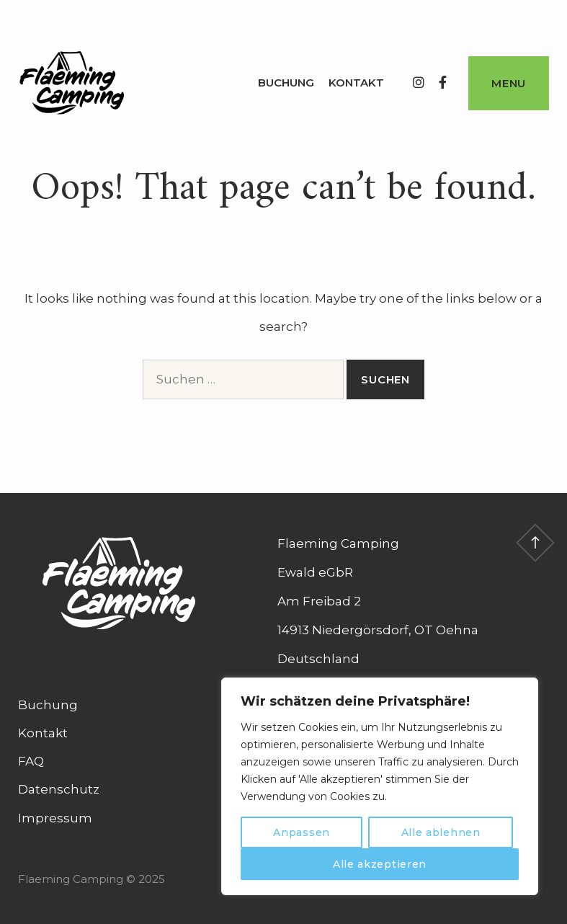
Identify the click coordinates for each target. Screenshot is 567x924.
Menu (509, 83)
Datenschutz (59, 789)
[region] (380, 786)
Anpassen (302, 832)
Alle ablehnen (441, 832)
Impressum (55, 818)
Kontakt (356, 83)
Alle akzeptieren (380, 864)
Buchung (286, 83)
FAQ (31, 761)
